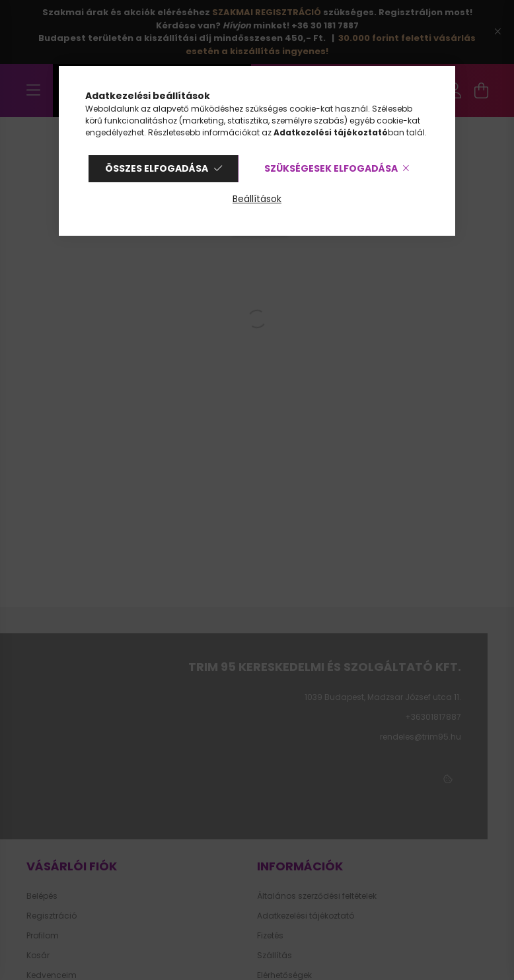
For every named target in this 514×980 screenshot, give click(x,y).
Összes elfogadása (157, 168)
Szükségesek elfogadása (331, 168)
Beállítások (257, 199)
